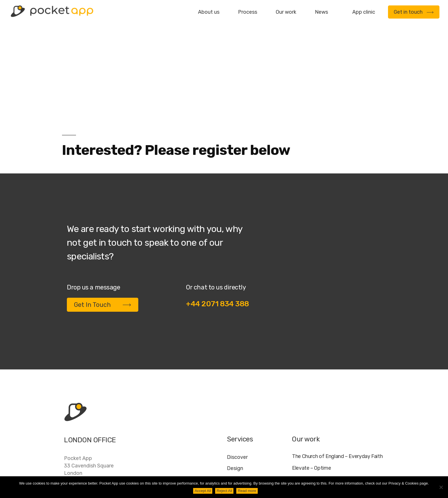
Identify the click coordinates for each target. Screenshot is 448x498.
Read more (247, 491)
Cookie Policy (354, 465)
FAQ (327, 465)
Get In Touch (103, 234)
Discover (237, 386)
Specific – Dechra (312, 420)
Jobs (311, 465)
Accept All (203, 491)
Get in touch (414, 12)
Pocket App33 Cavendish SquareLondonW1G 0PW (89, 399)
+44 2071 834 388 (218, 233)
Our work (286, 12)
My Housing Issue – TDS (319, 409)
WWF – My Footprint (315, 432)
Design (235, 397)
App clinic (364, 12)
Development (243, 409)
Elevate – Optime (311, 397)
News (321, 12)
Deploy (235, 420)
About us (209, 12)
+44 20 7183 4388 (87, 421)
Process (248, 12)
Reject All (224, 491)
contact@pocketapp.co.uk (96, 433)
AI (379, 465)
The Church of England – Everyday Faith (337, 386)
